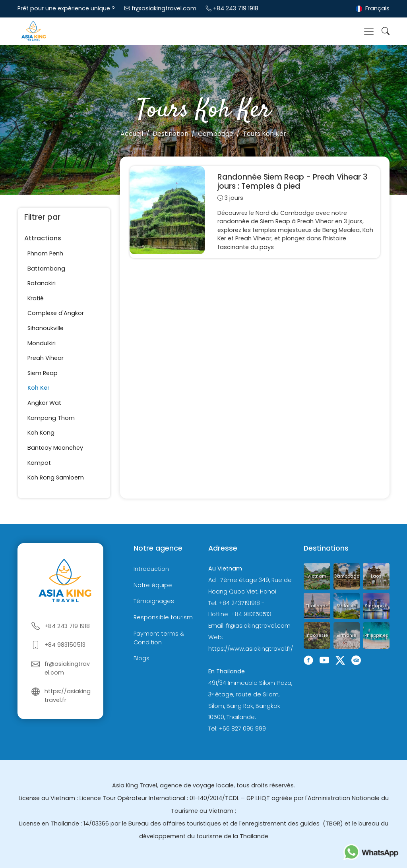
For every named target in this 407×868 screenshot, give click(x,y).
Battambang (46, 269)
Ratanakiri (42, 283)
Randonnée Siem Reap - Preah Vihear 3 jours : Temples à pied (292, 182)
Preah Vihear (46, 358)
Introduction (151, 569)
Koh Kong (41, 433)
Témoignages (154, 601)
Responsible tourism (163, 617)
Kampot (39, 463)
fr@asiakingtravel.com (164, 8)
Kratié (36, 298)
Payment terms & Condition (159, 638)
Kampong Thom (51, 418)
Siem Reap (43, 373)
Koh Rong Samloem (56, 477)
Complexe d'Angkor (56, 313)
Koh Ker (39, 388)
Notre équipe (153, 585)
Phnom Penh (45, 253)
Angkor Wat (44, 403)
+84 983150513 (65, 645)
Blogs (141, 658)
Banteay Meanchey (55, 448)
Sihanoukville (46, 328)
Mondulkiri (42, 343)
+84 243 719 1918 (236, 8)
